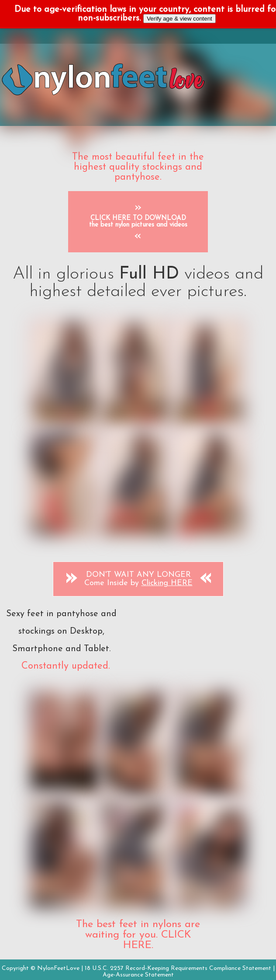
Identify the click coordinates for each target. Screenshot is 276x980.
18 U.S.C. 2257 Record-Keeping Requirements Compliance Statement (178, 968)
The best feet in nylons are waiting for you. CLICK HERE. (138, 935)
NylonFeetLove (58, 968)
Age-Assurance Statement (138, 975)
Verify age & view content (179, 19)
